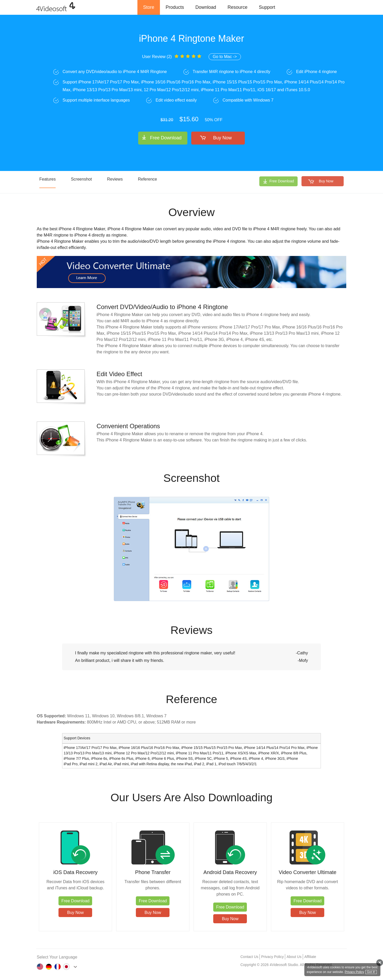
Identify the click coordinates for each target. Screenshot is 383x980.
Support (267, 7)
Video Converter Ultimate (308, 872)
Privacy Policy (272, 957)
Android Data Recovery (230, 872)
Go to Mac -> (225, 57)
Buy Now (223, 138)
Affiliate (310, 957)
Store (149, 7)
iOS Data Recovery (75, 872)
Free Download (166, 138)
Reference (148, 179)
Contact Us (249, 957)
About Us (294, 957)
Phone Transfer (153, 872)
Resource (237, 7)
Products (175, 7)
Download (206, 7)
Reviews (115, 179)
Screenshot (81, 179)
